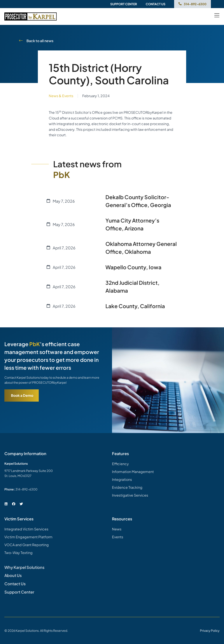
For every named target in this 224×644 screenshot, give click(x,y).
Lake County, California (135, 306)
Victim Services (19, 519)
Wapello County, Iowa (133, 267)
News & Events (61, 96)
